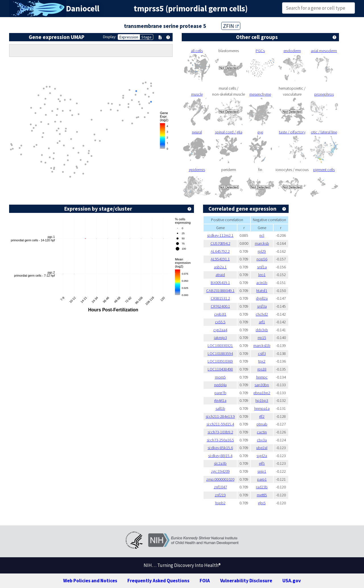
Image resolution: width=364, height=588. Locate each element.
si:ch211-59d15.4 (220, 424)
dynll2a (262, 298)
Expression (129, 37)
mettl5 (262, 495)
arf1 (262, 322)
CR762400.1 (220, 306)
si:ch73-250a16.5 (220, 440)
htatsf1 (262, 291)
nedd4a (220, 385)
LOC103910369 (220, 361)
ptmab (262, 424)
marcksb (262, 243)
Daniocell (83, 9)
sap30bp (262, 385)
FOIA (205, 581)
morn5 (220, 377)
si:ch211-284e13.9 (220, 416)
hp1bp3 (262, 400)
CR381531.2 (220, 298)
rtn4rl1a (220, 400)
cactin (262, 432)
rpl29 (262, 251)
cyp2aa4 (220, 330)
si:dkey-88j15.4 (220, 456)
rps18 (262, 369)
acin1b (262, 283)
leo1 (262, 275)
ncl (262, 235)
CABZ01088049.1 (220, 291)
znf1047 (220, 487)
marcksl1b (262, 346)
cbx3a (262, 440)
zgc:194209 (220, 471)
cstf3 (262, 353)
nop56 (262, 259)
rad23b (262, 487)
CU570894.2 (220, 243)
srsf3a (262, 306)
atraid (220, 275)
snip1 (262, 471)
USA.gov (292, 581)
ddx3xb (262, 330)
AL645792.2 (220, 251)
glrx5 (262, 503)
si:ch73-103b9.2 (220, 432)
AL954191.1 (220, 259)
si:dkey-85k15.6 (220, 448)
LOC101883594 (220, 353)
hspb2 (220, 503)
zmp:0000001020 (220, 479)
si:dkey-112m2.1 (220, 235)
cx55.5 (220, 322)
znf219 (220, 495)
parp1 (262, 479)
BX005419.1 (220, 283)
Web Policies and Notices (90, 581)
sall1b (220, 408)
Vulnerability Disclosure (246, 581)
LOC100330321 (220, 346)
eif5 (262, 463)
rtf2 (262, 416)
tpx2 (262, 361)
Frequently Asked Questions (158, 581)
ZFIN (231, 26)
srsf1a (262, 267)
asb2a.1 (220, 267)
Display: (110, 37)
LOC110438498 (220, 369)
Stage (146, 37)
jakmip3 (220, 338)
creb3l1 (220, 314)
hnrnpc (262, 377)
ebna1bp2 (262, 393)
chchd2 (262, 314)
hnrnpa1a (262, 408)
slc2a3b (220, 463)
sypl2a (262, 456)
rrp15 (262, 338)
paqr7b (220, 393)
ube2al (262, 448)
